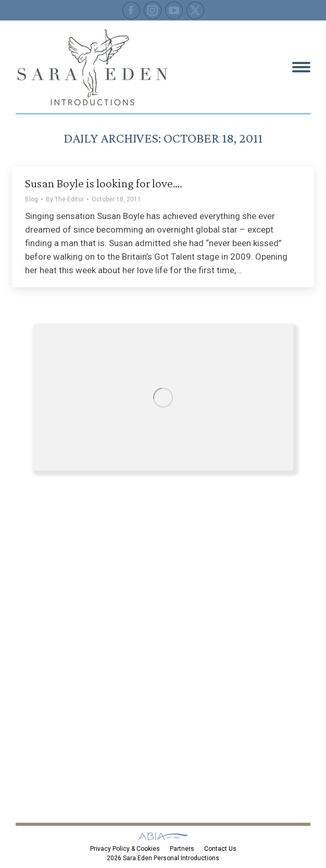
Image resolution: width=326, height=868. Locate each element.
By (65, 199)
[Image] (163, 397)
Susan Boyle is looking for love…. (104, 183)
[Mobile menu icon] (301, 67)
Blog (32, 199)
